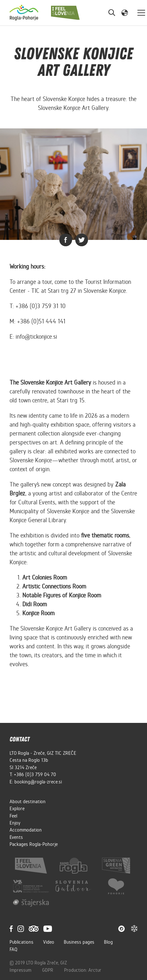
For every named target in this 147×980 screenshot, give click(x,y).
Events (16, 837)
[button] (125, 12)
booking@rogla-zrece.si (38, 782)
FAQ (13, 949)
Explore (17, 809)
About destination (28, 802)
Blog (108, 942)
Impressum (21, 970)
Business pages (79, 942)
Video (49, 942)
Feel (13, 816)
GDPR (48, 970)
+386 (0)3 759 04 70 (35, 775)
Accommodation (26, 830)
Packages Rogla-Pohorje (34, 844)
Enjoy (15, 823)
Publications (22, 942)
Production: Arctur (83, 970)
